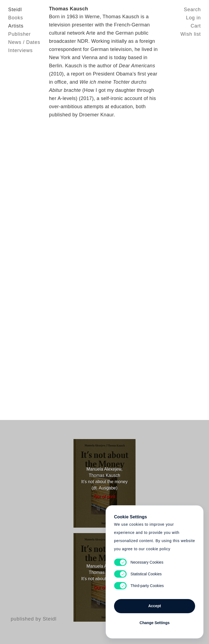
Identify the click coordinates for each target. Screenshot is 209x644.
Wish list (191, 34)
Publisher (19, 34)
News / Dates (24, 42)
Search (192, 10)
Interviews (20, 50)
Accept (155, 606)
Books (16, 18)
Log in (193, 18)
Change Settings (155, 623)
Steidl (15, 10)
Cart (196, 26)
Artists (16, 26)
